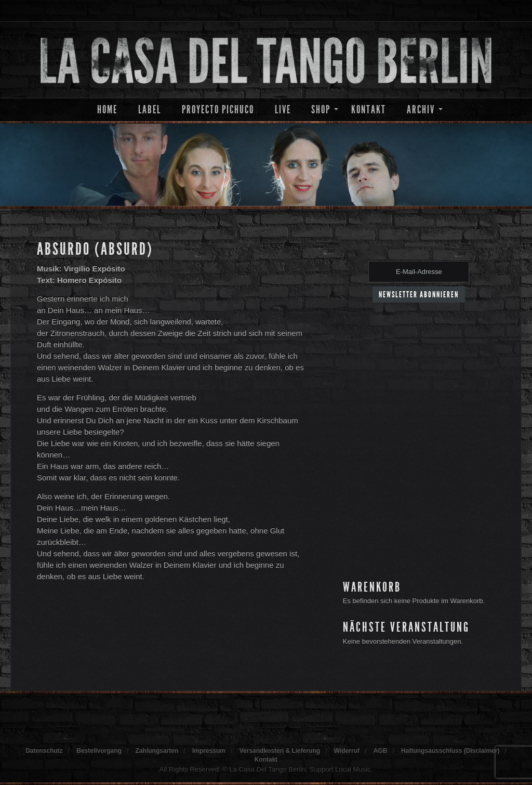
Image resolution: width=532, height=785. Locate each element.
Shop (321, 109)
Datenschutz (44, 751)
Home (107, 109)
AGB (381, 751)
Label (150, 109)
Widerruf (347, 751)
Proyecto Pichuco (218, 109)
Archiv (421, 109)
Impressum (209, 751)
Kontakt (369, 109)
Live (283, 109)
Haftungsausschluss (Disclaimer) (450, 751)
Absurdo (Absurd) (95, 249)
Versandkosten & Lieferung (280, 751)
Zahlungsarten (157, 751)
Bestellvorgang (99, 751)
